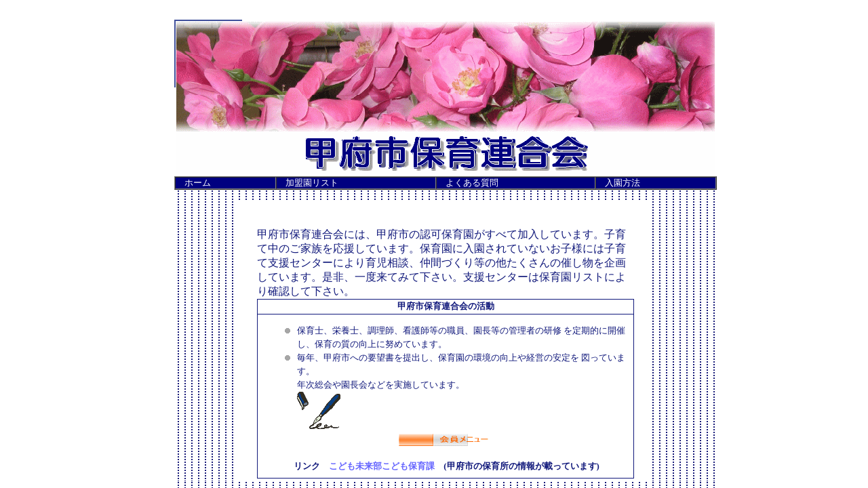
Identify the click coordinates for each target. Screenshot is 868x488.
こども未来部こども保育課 (382, 466)
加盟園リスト (312, 183)
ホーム (198, 183)
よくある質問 (472, 183)
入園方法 (623, 183)
